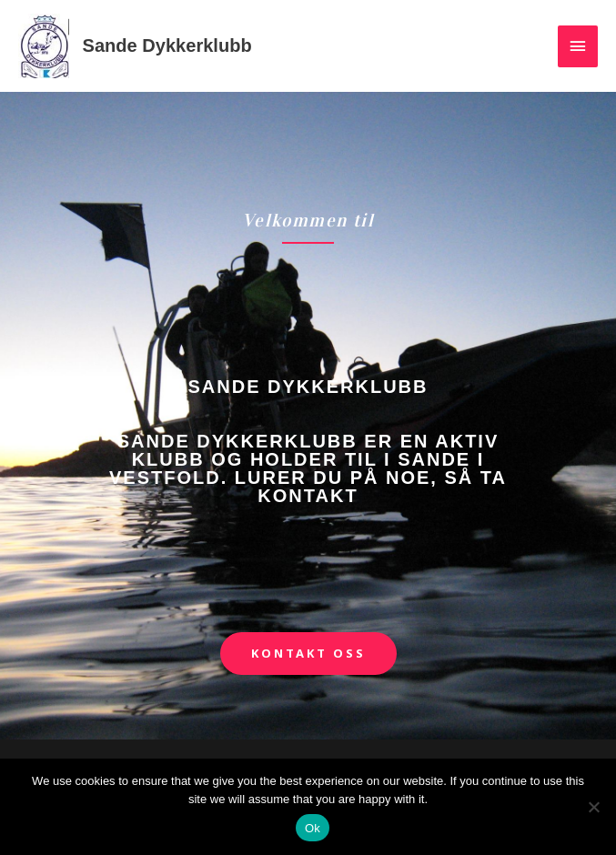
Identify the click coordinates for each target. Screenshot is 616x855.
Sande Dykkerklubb (167, 45)
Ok (313, 828)
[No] (593, 807)
